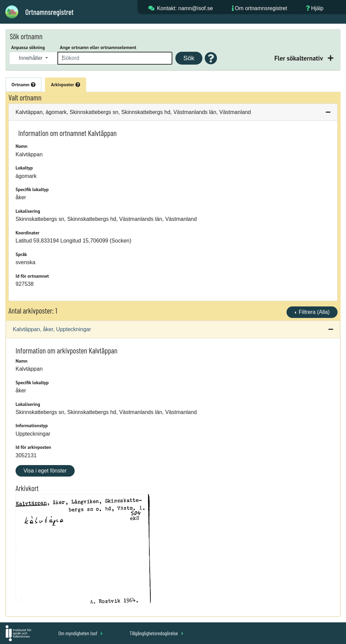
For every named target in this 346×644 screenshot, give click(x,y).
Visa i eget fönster (45, 471)
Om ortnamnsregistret (261, 8)
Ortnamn (23, 85)
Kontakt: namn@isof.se (185, 8)
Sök (189, 58)
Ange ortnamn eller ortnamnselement (98, 47)
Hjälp (317, 8)
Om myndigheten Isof (81, 633)
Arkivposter (66, 85)
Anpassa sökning (28, 47)
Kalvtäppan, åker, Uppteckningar (52, 329)
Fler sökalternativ (299, 58)
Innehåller (32, 58)
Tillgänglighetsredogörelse (156, 633)
